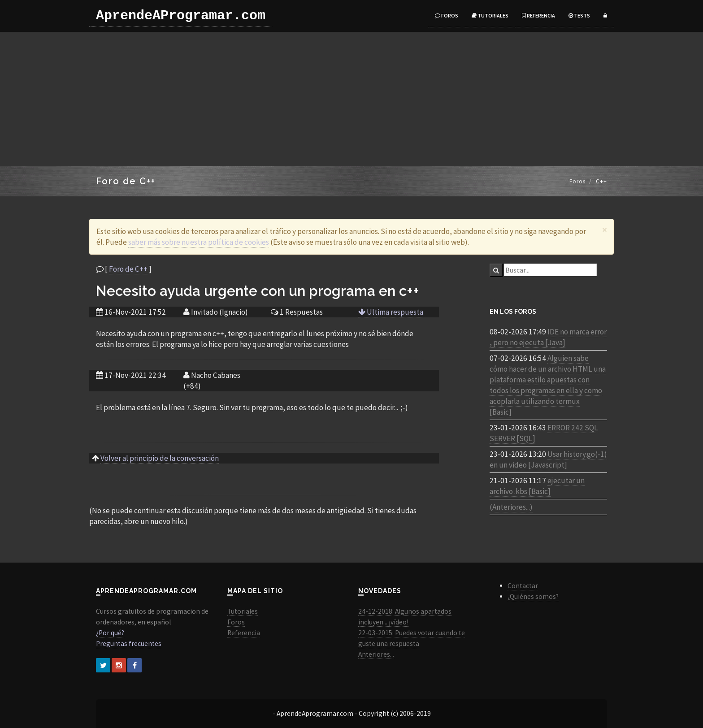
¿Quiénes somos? (533, 596)
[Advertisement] (351, 99)
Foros (447, 15)
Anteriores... (376, 654)
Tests (579, 15)
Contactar (523, 586)
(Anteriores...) (511, 507)
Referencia (538, 15)
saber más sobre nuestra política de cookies (199, 242)
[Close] (605, 230)
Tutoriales (490, 15)
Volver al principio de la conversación (160, 458)
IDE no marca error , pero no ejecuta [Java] (548, 337)
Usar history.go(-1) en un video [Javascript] (548, 459)
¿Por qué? (110, 633)
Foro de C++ (128, 269)
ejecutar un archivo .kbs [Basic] (537, 486)
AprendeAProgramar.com (181, 16)
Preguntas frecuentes (129, 643)
